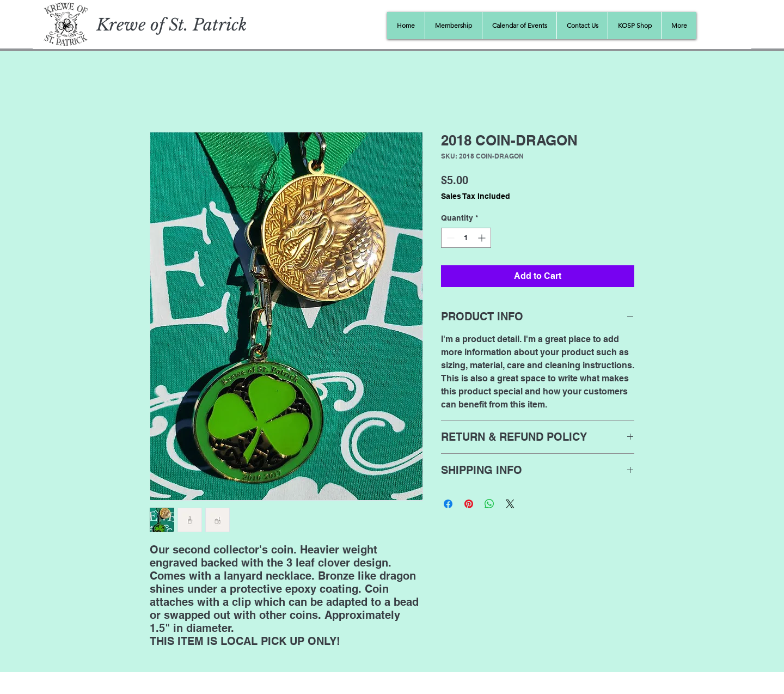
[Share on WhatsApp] (489, 504)
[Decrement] (449, 238)
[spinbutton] (466, 238)
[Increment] (483, 238)
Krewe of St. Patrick (171, 25)
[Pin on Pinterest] (469, 504)
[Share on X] (510, 504)
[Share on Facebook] (448, 504)
